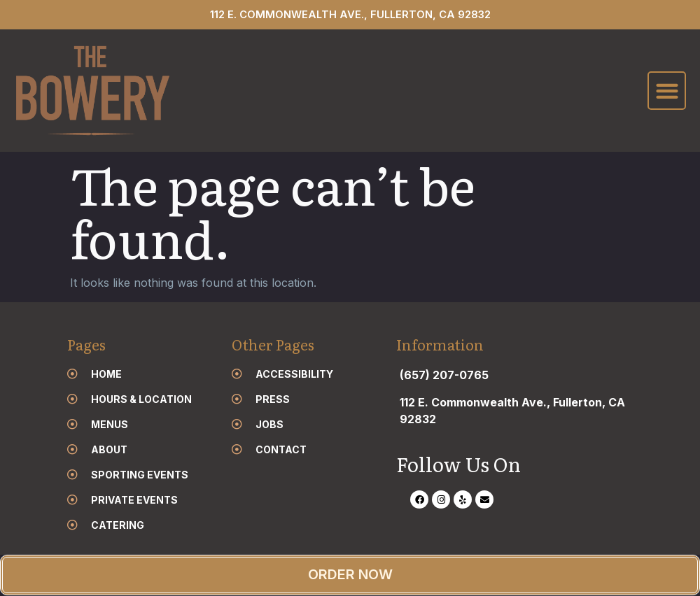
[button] (667, 91)
